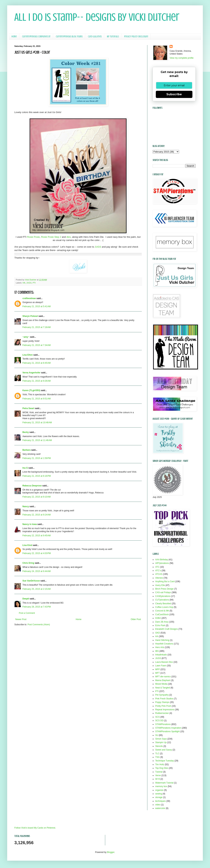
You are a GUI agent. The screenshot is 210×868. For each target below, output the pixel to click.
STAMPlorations (163, 724)
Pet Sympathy (162, 695)
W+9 (157, 779)
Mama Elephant (163, 680)
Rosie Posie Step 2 (51, 237)
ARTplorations (162, 563)
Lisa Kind (27, 545)
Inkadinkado (161, 655)
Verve (158, 775)
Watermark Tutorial (164, 783)
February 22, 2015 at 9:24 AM (37, 515)
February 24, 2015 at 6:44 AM (37, 571)
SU (157, 735)
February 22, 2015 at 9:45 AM (37, 536)
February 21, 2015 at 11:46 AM (37, 440)
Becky (26, 432)
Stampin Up (161, 742)
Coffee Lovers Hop (164, 607)
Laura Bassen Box (164, 662)
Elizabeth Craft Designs (166, 629)
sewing (159, 794)
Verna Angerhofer (31, 373)
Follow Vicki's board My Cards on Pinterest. (35, 828)
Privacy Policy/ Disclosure (136, 37)
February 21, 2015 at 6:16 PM (37, 476)
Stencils (159, 746)
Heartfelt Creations (164, 644)
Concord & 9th (162, 611)
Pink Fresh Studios (164, 699)
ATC (157, 567)
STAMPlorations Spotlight (167, 731)
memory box (161, 786)
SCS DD (159, 721)
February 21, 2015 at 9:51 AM (37, 399)
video (158, 805)
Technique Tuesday (164, 761)
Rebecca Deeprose (32, 486)
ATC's (158, 571)
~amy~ (26, 337)
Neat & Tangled (163, 688)
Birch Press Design (164, 589)
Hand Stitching (162, 640)
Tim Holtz (160, 764)
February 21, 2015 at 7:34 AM (37, 345)
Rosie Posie (33, 237)
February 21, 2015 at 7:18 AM (37, 327)
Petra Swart (28, 408)
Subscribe (174, 94)
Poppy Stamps (162, 702)
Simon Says (161, 739)
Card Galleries (95, 37)
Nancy (26, 506)
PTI (34, 283)
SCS (157, 717)
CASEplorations (163, 596)
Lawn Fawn (161, 666)
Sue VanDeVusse (31, 581)
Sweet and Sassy (164, 750)
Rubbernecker (162, 713)
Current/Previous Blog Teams (69, 37)
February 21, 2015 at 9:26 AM (37, 381)
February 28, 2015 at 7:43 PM (37, 607)
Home (14, 37)
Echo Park (160, 625)
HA (24, 283)
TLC (157, 754)
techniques (160, 801)
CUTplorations (162, 600)
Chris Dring (28, 563)
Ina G (25, 468)
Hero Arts (160, 647)
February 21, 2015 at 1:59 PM (37, 458)
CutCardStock (162, 614)
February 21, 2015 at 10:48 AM (37, 423)
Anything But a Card (165, 581)
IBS (157, 651)
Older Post (136, 619)
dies (69, 237)
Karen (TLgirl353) (31, 390)
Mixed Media (161, 684)
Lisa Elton (28, 355)
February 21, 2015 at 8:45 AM (37, 363)
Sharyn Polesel (30, 316)
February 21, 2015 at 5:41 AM (37, 306)
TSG (157, 757)
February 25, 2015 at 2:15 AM (37, 589)
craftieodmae (29, 298)
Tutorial (159, 772)
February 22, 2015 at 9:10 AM (37, 497)
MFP (157, 669)
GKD (158, 633)
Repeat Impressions (165, 710)
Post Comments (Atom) (39, 625)
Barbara (26, 450)
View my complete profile (182, 58)
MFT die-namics (163, 677)
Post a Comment (27, 613)
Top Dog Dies (162, 768)
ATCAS (159, 574)
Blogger (111, 852)
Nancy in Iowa (30, 524)
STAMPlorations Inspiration (168, 728)
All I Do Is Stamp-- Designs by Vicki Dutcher (97, 17)
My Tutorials (113, 37)
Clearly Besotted (163, 604)
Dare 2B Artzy (162, 622)
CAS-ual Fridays (163, 592)
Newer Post (21, 619)
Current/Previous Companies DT (36, 37)
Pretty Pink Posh (163, 706)
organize (159, 790)
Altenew (159, 578)
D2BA (158, 618)
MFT (157, 673)
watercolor (160, 808)
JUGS (98, 247)
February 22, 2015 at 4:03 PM (37, 553)
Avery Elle (160, 585)
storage (159, 797)
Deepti (26, 599)
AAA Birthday (162, 560)
